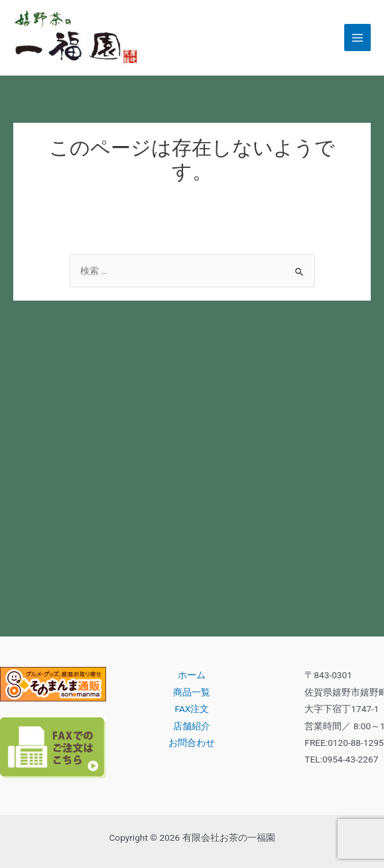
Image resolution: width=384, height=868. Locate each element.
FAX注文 (192, 709)
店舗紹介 (192, 726)
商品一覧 (192, 692)
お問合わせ (192, 743)
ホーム (192, 675)
